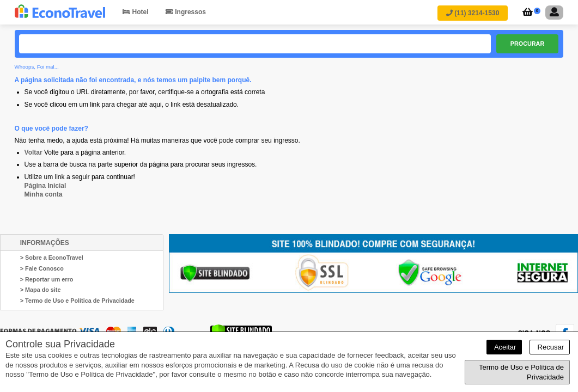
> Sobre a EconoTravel (52, 258)
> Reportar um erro (47, 279)
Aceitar (504, 347)
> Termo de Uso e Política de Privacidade (77, 301)
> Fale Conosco (42, 268)
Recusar (550, 347)
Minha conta (44, 194)
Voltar (34, 152)
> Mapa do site (41, 290)
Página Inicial (45, 186)
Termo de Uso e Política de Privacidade (521, 372)
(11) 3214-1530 (473, 13)
